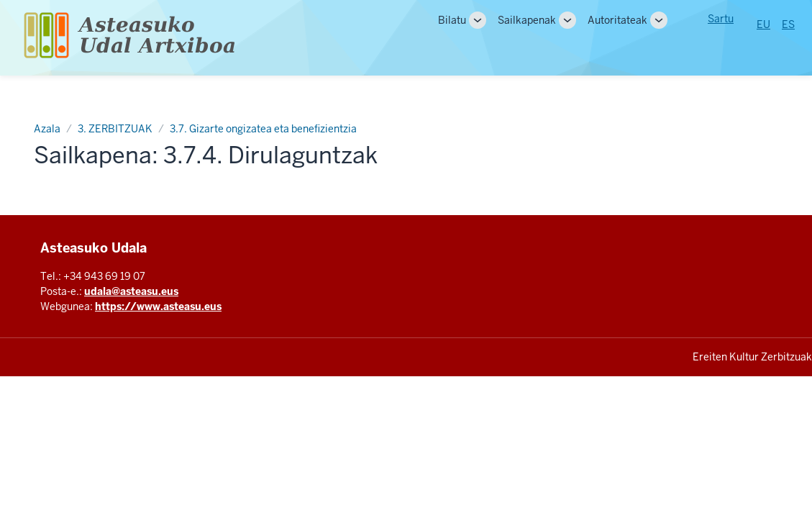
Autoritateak (617, 20)
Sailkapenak (527, 20)
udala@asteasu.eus (131, 291)
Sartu (721, 19)
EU (763, 24)
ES (788, 24)
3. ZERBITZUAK (115, 129)
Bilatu (452, 20)
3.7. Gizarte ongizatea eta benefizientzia (263, 129)
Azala (47, 129)
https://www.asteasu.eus (158, 306)
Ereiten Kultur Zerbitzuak (752, 357)
